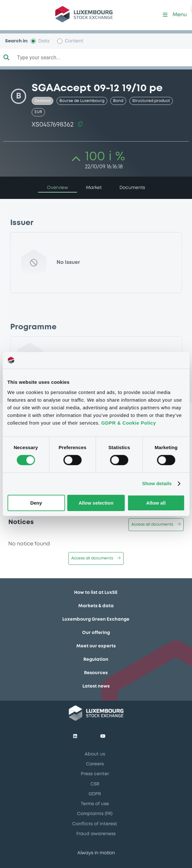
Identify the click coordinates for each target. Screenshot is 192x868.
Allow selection (96, 503)
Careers (95, 764)
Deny (36, 503)
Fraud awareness (96, 834)
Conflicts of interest (95, 824)
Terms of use (95, 804)
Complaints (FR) (95, 814)
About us (95, 754)
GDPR (95, 794)
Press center (95, 774)
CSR (95, 784)
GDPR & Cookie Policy (129, 423)
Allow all (156, 503)
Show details (157, 484)
